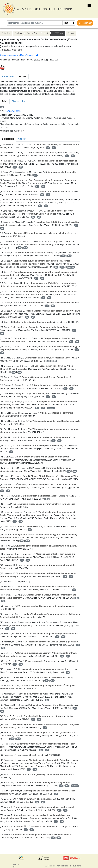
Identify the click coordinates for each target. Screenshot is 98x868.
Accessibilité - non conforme (57, 866)
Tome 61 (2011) (33, 33)
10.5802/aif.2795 (13, 111)
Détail (5, 101)
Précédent (6, 33)
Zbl (48, 148)
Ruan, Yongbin (27, 55)
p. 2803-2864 (58, 33)
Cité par (22, 139)
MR (2, 107)
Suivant (71, 33)
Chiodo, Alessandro (9, 55)
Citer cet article (19, 101)
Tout (66, 23)
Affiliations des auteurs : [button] (12, 131)
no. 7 (46, 33)
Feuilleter (18, 33)
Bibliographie (8, 139)
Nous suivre (75, 866)
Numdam (71, 267)
